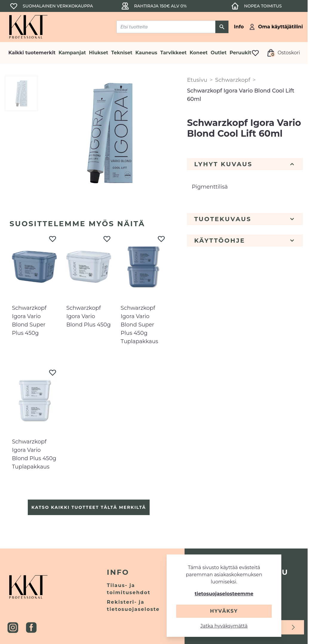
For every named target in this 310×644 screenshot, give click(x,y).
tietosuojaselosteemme (224, 594)
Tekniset (122, 53)
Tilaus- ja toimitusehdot (129, 589)
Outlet (218, 53)
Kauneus (146, 53)
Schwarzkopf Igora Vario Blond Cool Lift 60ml (241, 95)
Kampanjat (72, 53)
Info (118, 572)
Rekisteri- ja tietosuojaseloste (133, 606)
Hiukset (99, 53)
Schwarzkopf (232, 80)
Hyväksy (224, 611)
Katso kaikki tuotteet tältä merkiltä (89, 507)
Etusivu (197, 80)
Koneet (199, 53)
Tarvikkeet (173, 53)
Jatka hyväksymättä (224, 626)
